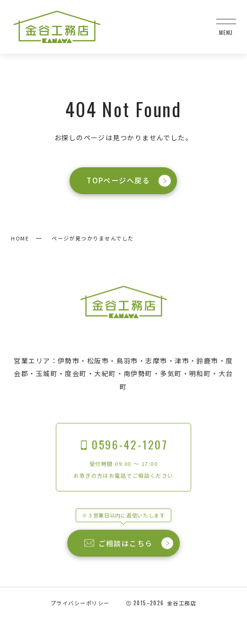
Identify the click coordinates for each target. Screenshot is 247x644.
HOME (20, 238)
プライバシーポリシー (80, 603)
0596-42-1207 (123, 445)
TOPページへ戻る (129, 181)
